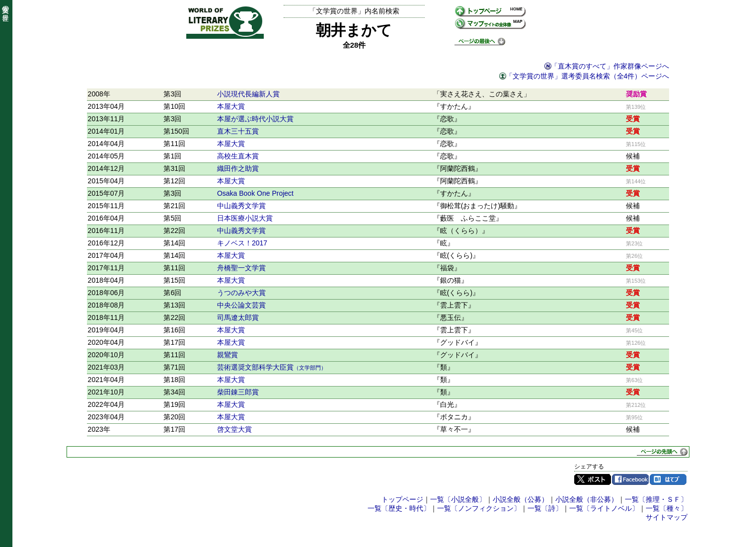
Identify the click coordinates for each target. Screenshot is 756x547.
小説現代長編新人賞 (248, 94)
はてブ (668, 479)
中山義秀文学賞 (241, 206)
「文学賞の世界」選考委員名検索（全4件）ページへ (588, 76)
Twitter (593, 479)
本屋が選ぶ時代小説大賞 (255, 119)
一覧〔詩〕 (545, 508)
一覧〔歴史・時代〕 (399, 508)
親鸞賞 (227, 355)
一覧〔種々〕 (667, 508)
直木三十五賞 (238, 131)
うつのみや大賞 (241, 293)
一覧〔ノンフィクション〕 (479, 508)
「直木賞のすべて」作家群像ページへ (610, 66)
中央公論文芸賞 (241, 305)
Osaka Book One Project (255, 193)
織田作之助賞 (238, 168)
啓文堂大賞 (234, 429)
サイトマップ (667, 517)
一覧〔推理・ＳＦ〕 (656, 499)
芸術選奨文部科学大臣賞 (272, 367)
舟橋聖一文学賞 (241, 268)
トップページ (402, 499)
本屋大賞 (231, 106)
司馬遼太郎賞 (238, 317)
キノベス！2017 (242, 243)
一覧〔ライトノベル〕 (604, 508)
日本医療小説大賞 (245, 218)
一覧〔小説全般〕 (458, 499)
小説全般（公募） (521, 499)
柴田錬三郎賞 (238, 392)
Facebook (630, 479)
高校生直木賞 (238, 156)
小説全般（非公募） (587, 499)
